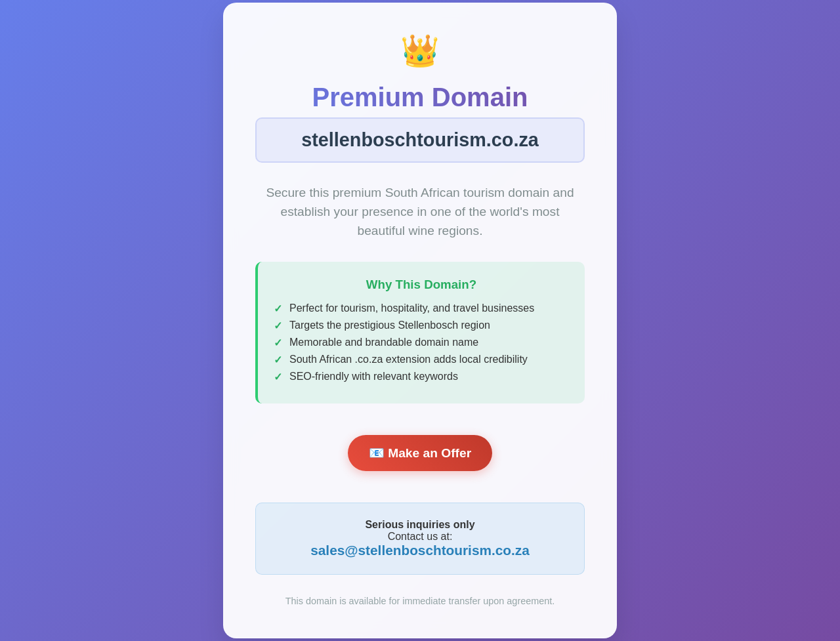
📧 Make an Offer (420, 453)
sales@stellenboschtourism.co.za (420, 550)
